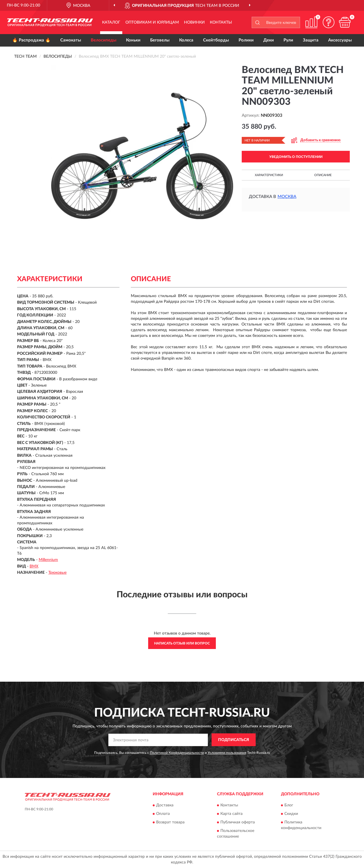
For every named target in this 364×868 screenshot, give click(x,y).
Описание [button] (323, 175)
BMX (34, 566)
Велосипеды (104, 40)
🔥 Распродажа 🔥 (31, 40)
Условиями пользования (227, 753)
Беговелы (160, 40)
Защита (311, 40)
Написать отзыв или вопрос (182, 643)
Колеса (186, 40)
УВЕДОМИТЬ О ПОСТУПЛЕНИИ (296, 157)
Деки (269, 40)
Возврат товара (170, 822)
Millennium (48, 560)
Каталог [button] (111, 22)
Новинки (194, 22)
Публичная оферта (238, 822)
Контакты (221, 22)
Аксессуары (340, 40)
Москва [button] (287, 197)
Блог (289, 805)
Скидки (291, 814)
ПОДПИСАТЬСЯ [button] (234, 740)
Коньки (133, 40)
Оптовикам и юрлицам (152, 22)
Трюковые (57, 573)
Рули (288, 40)
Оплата (163, 814)
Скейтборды (216, 40)
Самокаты (71, 40)
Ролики (246, 40)
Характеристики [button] (269, 175)
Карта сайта (231, 814)
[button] (328, 22)
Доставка (165, 805)
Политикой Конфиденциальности (177, 753)
